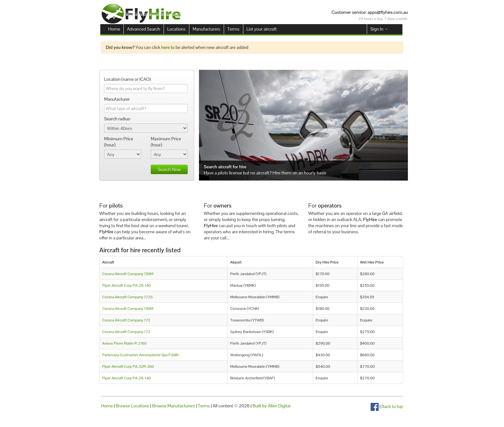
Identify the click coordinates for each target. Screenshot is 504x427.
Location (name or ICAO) (127, 79)
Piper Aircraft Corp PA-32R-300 (128, 366)
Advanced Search (144, 29)
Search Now (169, 169)
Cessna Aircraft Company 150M (128, 274)
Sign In (379, 29)
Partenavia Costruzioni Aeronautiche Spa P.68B (140, 355)
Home (114, 29)
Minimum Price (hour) (119, 142)
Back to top (392, 406)
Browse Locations (133, 406)
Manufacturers (206, 29)
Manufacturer (117, 99)
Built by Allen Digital (272, 406)
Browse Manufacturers (173, 406)
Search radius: (117, 119)
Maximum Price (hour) (166, 142)
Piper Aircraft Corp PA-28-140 (126, 285)
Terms (233, 29)
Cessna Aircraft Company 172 (126, 320)
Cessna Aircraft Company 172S (127, 297)
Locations (176, 29)
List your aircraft (262, 29)
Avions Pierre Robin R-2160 (124, 343)
